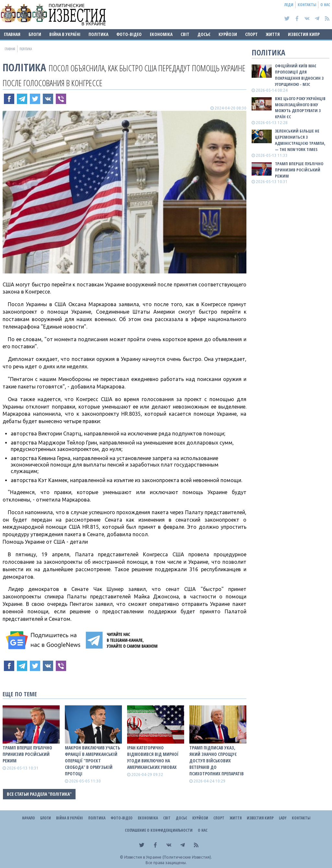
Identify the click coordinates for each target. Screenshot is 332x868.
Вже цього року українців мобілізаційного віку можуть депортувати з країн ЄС (300, 108)
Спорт (251, 34)
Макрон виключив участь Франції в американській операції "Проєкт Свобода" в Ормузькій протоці (92, 761)
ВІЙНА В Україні (65, 34)
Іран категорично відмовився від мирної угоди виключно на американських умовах (153, 757)
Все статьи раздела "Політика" (39, 794)
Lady (283, 818)
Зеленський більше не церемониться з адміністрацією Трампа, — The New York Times (300, 140)
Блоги (35, 34)
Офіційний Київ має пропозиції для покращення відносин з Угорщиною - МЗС (299, 75)
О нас (325, 5)
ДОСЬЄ (204, 34)
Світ (185, 34)
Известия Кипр (304, 34)
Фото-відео (129, 34)
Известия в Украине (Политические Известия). (168, 857)
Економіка (161, 34)
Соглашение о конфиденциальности (159, 830)
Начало (29, 818)
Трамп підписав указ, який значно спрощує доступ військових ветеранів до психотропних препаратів (217, 761)
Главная (12, 34)
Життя (273, 34)
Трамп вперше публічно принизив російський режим (27, 754)
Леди (289, 5)
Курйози (228, 34)
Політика (98, 34)
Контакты (307, 5)
